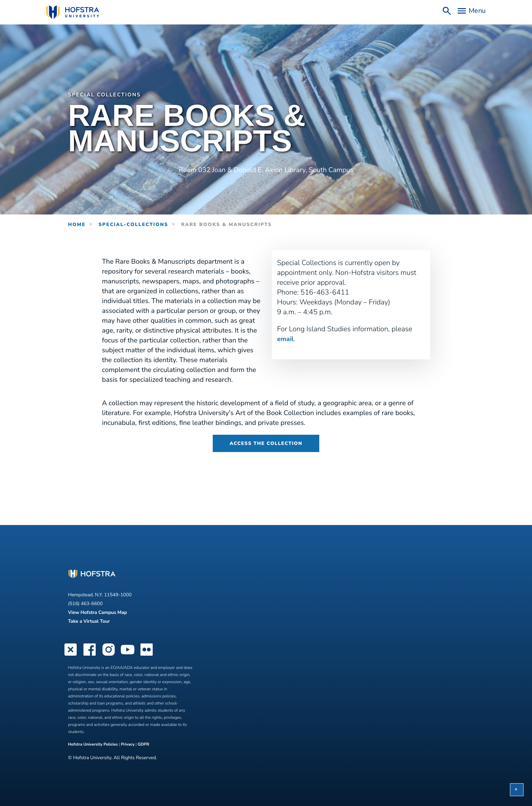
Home (77, 224)
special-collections (133, 224)
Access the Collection (266, 443)
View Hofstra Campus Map (98, 612)
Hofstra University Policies (94, 744)
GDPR (144, 744)
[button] (517, 790)
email (286, 339)
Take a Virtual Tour (89, 621)
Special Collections (109, 95)
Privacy (128, 744)
